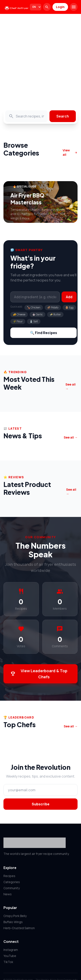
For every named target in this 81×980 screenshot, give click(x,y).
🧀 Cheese (19, 314)
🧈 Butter (55, 314)
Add (69, 297)
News (8, 894)
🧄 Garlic (37, 314)
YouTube (10, 956)
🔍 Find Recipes (44, 333)
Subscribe (41, 804)
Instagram (11, 950)
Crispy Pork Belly (15, 916)
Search (63, 116)
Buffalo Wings (13, 922)
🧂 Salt (34, 321)
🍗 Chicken (34, 307)
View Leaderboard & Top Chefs (39, 674)
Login (60, 7)
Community (12, 888)
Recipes (9, 876)
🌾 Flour (18, 321)
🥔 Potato (53, 307)
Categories (12, 882)
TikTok (8, 962)
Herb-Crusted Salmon (19, 928)
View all (70, 152)
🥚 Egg (69, 307)
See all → (71, 387)
